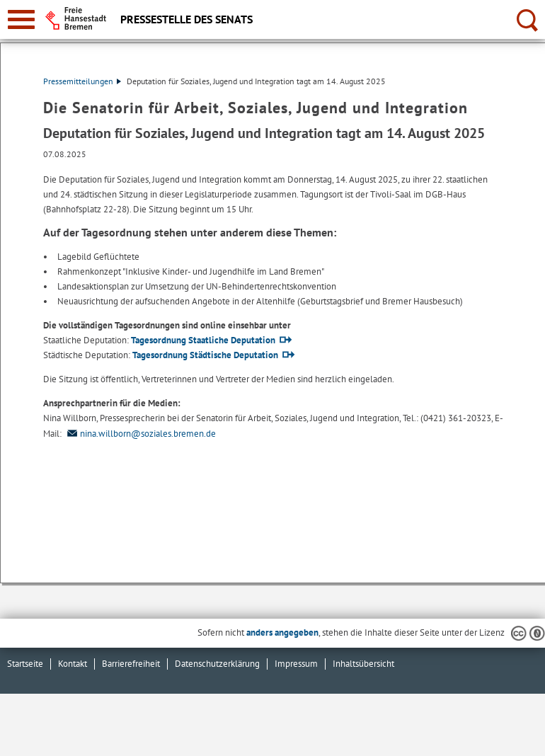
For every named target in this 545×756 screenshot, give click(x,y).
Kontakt (73, 664)
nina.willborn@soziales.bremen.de (140, 434)
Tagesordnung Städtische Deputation (205, 355)
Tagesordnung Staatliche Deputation (203, 340)
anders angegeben (282, 632)
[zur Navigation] (21, 19)
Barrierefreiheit (131, 664)
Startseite (25, 664)
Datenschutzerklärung (217, 664)
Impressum (296, 664)
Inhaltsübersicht (363, 664)
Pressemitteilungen (82, 81)
